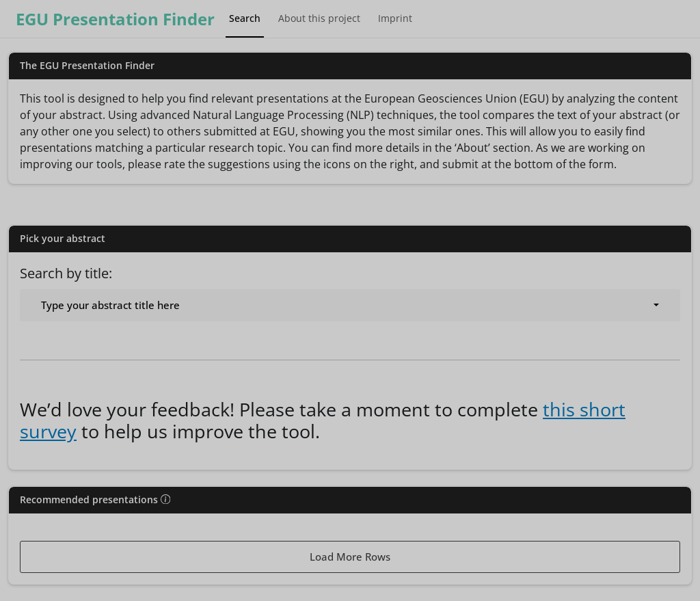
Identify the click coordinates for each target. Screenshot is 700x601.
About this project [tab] (319, 18)
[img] (165, 499)
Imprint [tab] (395, 18)
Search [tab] (245, 18)
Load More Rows (350, 557)
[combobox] (350, 305)
